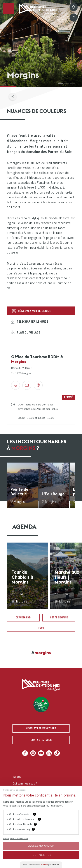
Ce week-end (23, 618)
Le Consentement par (41, 865)
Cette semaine (59, 618)
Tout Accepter (41, 855)
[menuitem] (41, 783)
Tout (41, 628)
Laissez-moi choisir (41, 846)
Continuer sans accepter (15, 790)
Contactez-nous (41, 740)
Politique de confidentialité (16, 838)
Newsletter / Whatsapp (41, 728)
